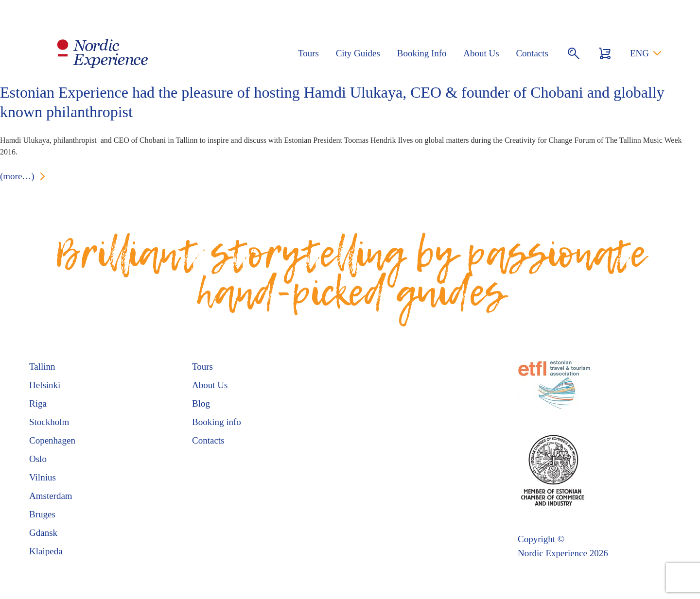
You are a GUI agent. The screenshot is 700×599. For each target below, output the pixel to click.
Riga (38, 403)
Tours (308, 53)
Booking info (217, 422)
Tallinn (42, 367)
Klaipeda (46, 551)
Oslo (38, 459)
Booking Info (422, 53)
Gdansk (43, 533)
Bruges (42, 514)
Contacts (532, 53)
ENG (639, 53)
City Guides (358, 53)
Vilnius (43, 477)
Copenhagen (52, 440)
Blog (201, 403)
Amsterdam (51, 496)
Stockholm (49, 422)
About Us (481, 53)
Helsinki (45, 385)
